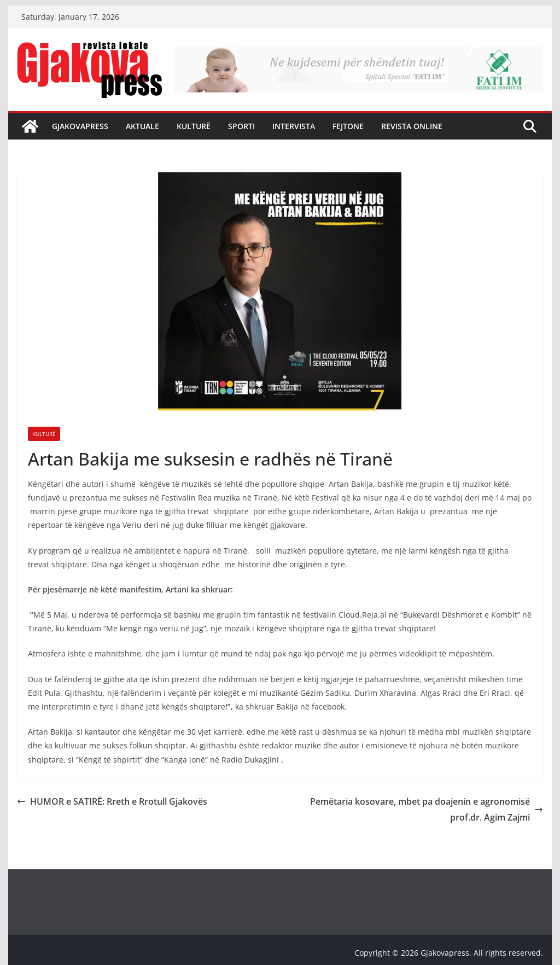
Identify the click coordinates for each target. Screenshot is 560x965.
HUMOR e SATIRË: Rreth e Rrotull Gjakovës (112, 801)
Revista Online (412, 126)
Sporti (241, 126)
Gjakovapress (80, 126)
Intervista (294, 126)
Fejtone (348, 126)
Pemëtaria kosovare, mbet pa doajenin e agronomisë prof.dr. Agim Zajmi (427, 809)
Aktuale (142, 126)
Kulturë (194, 126)
